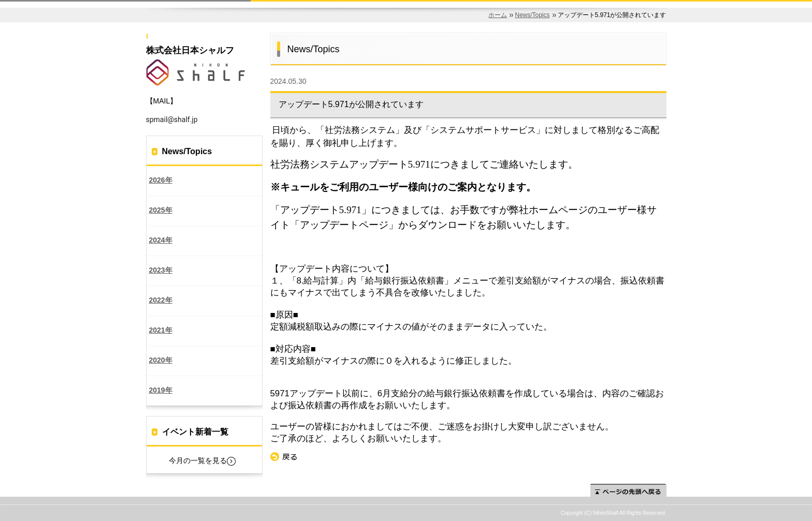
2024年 (161, 240)
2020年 (161, 360)
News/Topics (532, 15)
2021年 (161, 330)
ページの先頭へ (628, 490)
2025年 (161, 210)
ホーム (498, 15)
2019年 (161, 390)
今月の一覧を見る (198, 460)
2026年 (161, 180)
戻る (284, 457)
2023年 (161, 270)
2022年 (161, 300)
